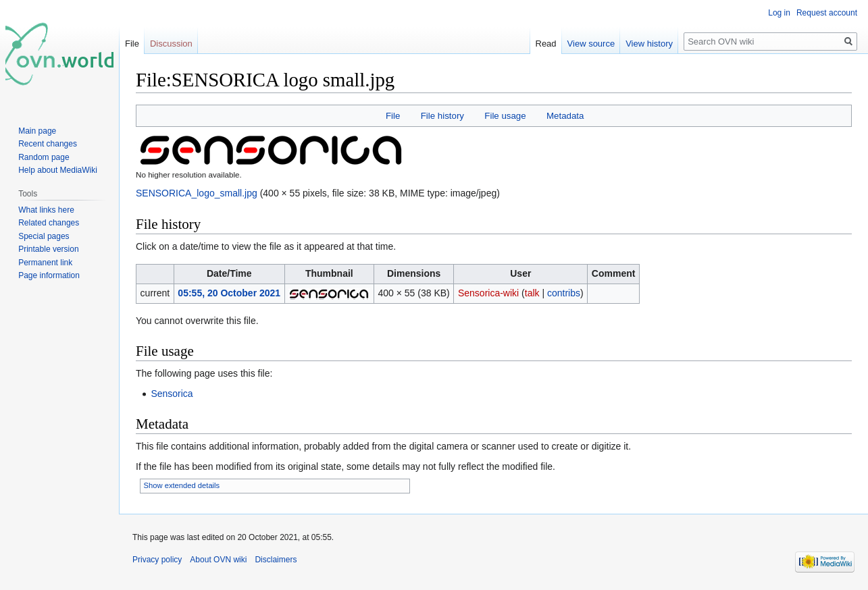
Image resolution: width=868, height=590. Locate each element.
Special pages (44, 236)
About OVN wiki (218, 560)
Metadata (565, 116)
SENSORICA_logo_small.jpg (197, 193)
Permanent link (45, 263)
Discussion (171, 44)
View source (591, 44)
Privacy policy (157, 560)
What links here (46, 210)
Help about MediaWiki (58, 170)
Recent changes (48, 144)
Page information (49, 275)
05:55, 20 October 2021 (229, 293)
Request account (827, 13)
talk (532, 293)
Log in (779, 13)
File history (442, 116)
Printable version (48, 249)
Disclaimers (276, 560)
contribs (564, 293)
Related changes (49, 223)
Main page (37, 131)
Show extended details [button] (182, 485)
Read (546, 44)
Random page (44, 157)
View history (649, 44)
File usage (505, 116)
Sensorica (172, 394)
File (393, 116)
